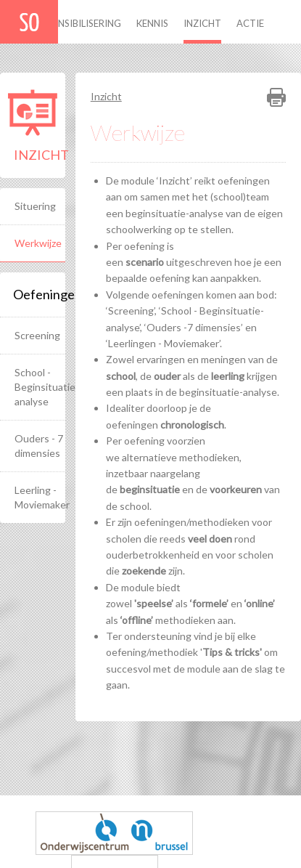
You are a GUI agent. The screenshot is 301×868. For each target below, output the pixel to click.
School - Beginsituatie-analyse (40, 387)
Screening (37, 335)
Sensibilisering (84, 23)
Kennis (152, 23)
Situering (35, 206)
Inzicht (202, 23)
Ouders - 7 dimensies (39, 446)
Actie (250, 23)
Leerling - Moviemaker (40, 497)
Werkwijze (38, 243)
